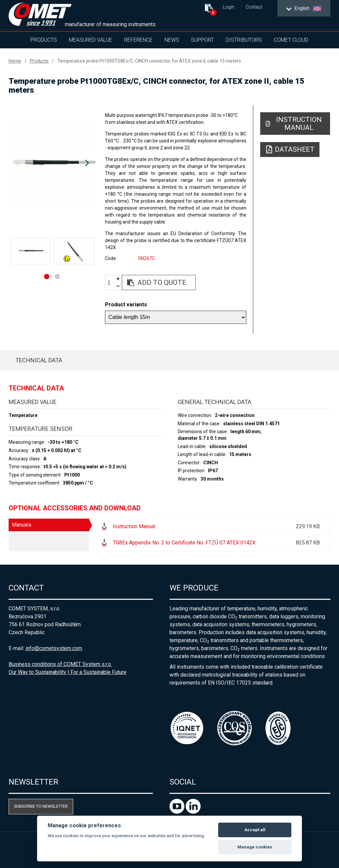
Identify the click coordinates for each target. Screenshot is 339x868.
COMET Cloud (291, 40)
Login (229, 7)
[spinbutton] (112, 283)
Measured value (91, 40)
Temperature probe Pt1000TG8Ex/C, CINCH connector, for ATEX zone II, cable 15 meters (149, 61)
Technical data (39, 360)
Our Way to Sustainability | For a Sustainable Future (68, 672)
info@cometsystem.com (54, 648)
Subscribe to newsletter (41, 806)
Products (44, 40)
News (172, 40)
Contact (254, 7)
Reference (138, 40)
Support (202, 40)
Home (15, 61)
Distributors (244, 40)
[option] (52, 163)
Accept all (255, 830)
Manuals (22, 525)
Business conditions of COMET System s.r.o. (60, 664)
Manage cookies (255, 847)
